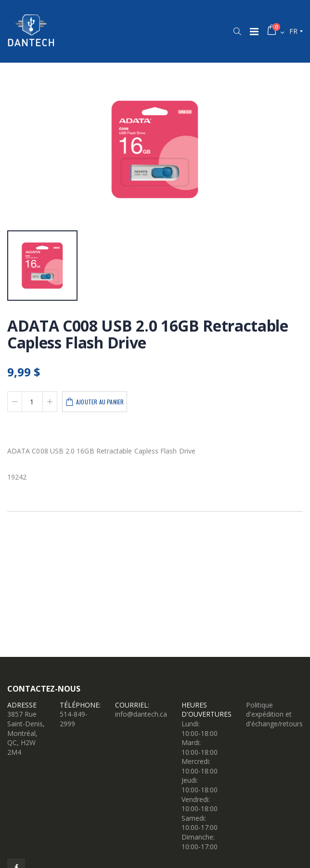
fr (293, 31)
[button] (237, 31)
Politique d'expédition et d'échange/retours (274, 714)
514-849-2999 (74, 719)
